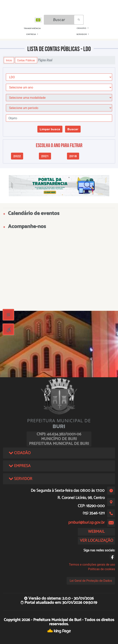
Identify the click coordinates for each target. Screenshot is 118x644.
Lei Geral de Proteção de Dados (91, 581)
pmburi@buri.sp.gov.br (87, 522)
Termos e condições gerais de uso (92, 565)
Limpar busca (50, 129)
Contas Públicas (26, 60)
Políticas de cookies (101, 569)
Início (9, 60)
